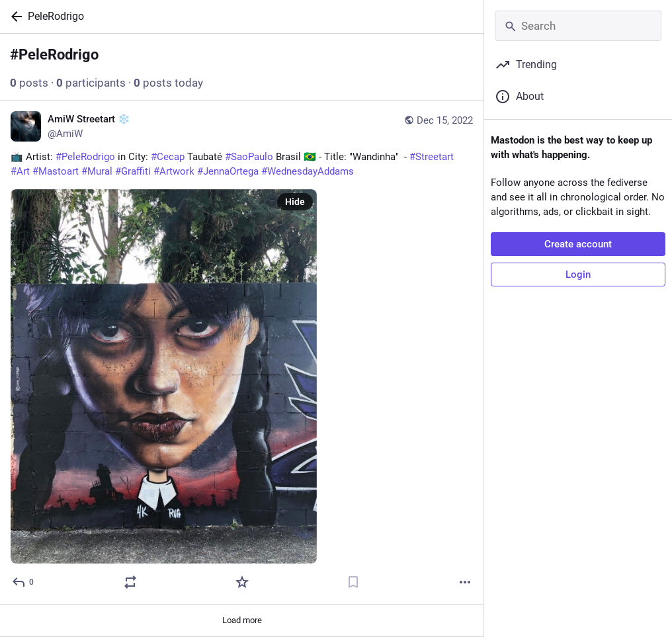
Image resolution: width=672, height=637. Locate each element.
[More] (465, 582)
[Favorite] (242, 582)
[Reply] (23, 582)
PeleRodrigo (56, 16)
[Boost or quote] (130, 582)
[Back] (14, 17)
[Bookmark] (353, 582)
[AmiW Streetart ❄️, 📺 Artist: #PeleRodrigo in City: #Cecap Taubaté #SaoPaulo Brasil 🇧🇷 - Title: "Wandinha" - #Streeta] (242, 353)
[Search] (578, 26)
